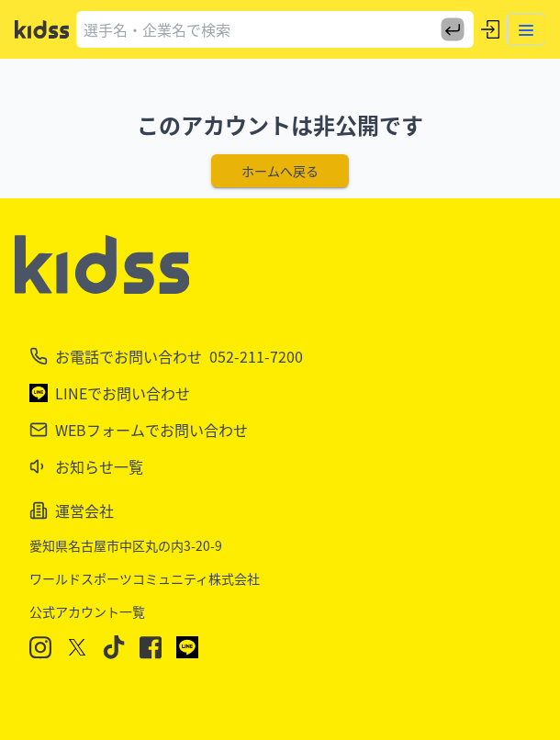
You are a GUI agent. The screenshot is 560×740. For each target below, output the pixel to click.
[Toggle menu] (526, 29)
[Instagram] (40, 648)
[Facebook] (151, 648)
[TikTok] (114, 647)
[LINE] (187, 647)
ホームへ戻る (280, 171)
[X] (77, 647)
